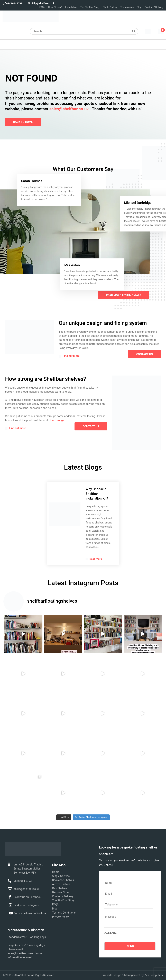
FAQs (42, 7)
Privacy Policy (61, 917)
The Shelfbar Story (90, 7)
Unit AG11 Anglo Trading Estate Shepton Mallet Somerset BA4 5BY (28, 869)
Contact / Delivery (154, 7)
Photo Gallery (110, 7)
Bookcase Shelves (63, 880)
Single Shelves (61, 876)
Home (56, 872)
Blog (139, 7)
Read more (94, 559)
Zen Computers (154, 975)
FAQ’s (55, 905)
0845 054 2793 (12, 3)
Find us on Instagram (26, 905)
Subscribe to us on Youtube (30, 913)
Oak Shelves (59, 888)
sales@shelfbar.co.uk (69, 109)
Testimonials (127, 7)
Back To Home (23, 122)
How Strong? (55, 7)
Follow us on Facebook (27, 897)
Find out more (69, 356)
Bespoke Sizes (61, 892)
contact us (145, 354)
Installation (71, 7)
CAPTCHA (111, 933)
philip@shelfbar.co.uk (41, 3)
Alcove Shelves (61, 884)
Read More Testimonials (124, 295)
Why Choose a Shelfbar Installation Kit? (97, 494)
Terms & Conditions (64, 913)
